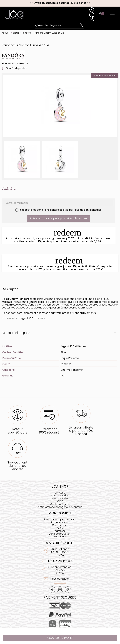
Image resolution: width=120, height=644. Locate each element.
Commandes (60, 525)
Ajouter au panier (60, 638)
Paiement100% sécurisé (49, 431)
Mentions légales (60, 504)
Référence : (8, 64)
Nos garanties (60, 498)
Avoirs (60, 528)
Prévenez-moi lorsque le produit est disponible (59, 218)
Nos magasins (60, 495)
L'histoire (60, 493)
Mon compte (60, 513)
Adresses (60, 531)
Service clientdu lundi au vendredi (17, 466)
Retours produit (60, 522)
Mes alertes (60, 537)
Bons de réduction (60, 534)
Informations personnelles (60, 519)
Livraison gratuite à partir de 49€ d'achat (60, 3)
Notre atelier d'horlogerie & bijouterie (60, 507)
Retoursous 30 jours (17, 431)
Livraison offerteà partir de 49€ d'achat (81, 431)
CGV (60, 501)
